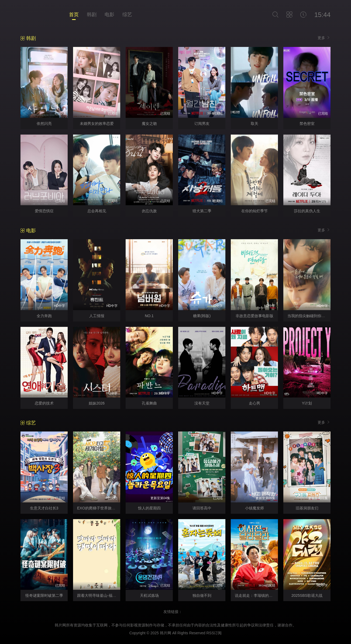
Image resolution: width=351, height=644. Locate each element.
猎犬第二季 (202, 211)
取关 (254, 124)
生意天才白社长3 (44, 508)
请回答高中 (202, 508)
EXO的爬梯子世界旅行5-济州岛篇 (105, 508)
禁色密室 (307, 124)
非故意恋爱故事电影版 (254, 316)
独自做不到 (202, 595)
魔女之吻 (149, 124)
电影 (109, 15)
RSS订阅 (214, 633)
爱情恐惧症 (44, 211)
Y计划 (307, 403)
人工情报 (97, 316)
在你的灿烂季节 (254, 211)
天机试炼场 (149, 595)
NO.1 (149, 316)
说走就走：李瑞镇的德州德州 (259, 595)
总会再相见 (97, 211)
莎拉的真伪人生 (307, 211)
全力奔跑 (44, 316)
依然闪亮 (44, 124)
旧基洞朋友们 (307, 508)
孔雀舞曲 (149, 403)
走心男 (254, 403)
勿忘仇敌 (149, 211)
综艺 (127, 15)
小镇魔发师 (254, 508)
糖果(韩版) (202, 316)
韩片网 (166, 633)
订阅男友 (202, 124)
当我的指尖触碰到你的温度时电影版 (318, 316)
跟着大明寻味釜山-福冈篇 (99, 595)
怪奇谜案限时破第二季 (44, 595)
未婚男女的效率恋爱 (97, 124)
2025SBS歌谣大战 (307, 595)
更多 (324, 38)
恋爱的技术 (44, 403)
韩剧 (92, 15)
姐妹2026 (97, 403)
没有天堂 (202, 403)
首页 (74, 15)
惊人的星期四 (149, 508)
